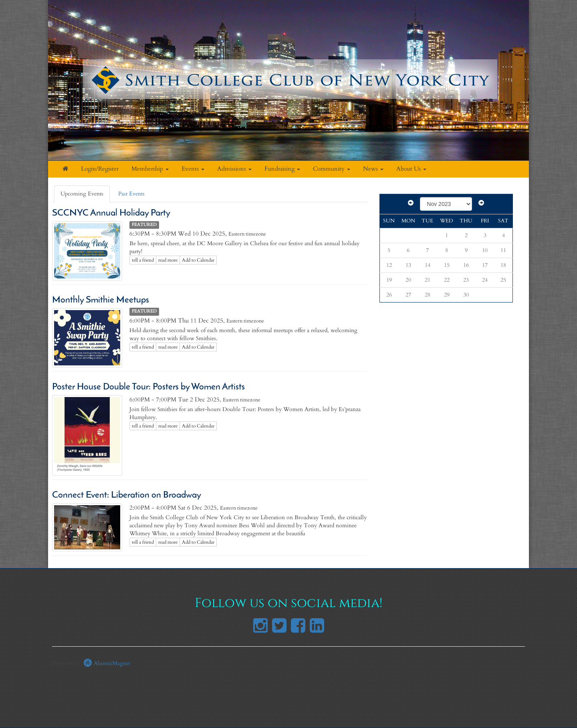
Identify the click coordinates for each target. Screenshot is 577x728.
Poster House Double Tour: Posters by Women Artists (148, 387)
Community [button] (332, 169)
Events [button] (193, 169)
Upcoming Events (82, 194)
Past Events (131, 194)
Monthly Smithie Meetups (101, 300)
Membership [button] (150, 169)
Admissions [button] (234, 169)
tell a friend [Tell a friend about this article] (143, 260)
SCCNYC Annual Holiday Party (113, 213)
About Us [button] (411, 169)
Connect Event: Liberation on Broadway (127, 495)
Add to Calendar (198, 260)
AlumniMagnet (107, 663)
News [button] (373, 169)
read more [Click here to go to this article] (168, 260)
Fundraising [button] (282, 169)
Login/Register (100, 169)
